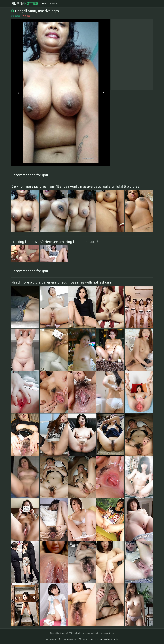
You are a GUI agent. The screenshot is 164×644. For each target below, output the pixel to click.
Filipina (25, 4)
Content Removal (67, 639)
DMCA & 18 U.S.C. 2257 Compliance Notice (99, 639)
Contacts (51, 639)
